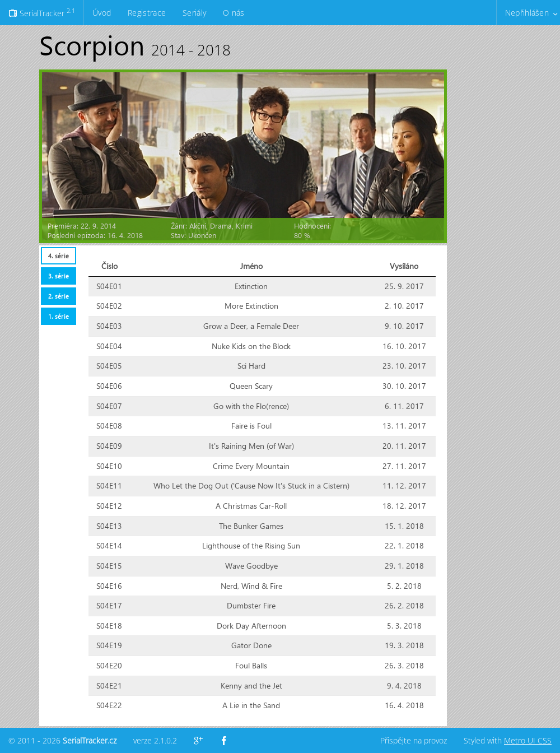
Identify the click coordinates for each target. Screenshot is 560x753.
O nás (234, 13)
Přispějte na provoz (414, 740)
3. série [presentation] (59, 276)
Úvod (102, 13)
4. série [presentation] (59, 256)
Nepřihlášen (527, 13)
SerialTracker (42, 12)
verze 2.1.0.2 (155, 740)
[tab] (58, 256)
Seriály (194, 13)
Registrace (147, 13)
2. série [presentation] (59, 296)
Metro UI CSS (528, 740)
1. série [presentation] (59, 316)
